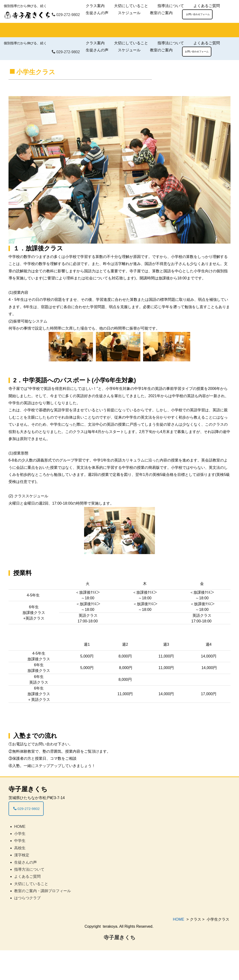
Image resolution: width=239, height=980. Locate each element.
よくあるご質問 (207, 6)
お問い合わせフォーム (197, 14)
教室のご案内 (161, 13)
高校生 (20, 878)
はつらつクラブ (27, 928)
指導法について (171, 6)
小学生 (20, 863)
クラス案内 (95, 6)
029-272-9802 (66, 15)
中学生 (20, 870)
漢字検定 (22, 885)
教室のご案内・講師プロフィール (43, 921)
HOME (20, 856)
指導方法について (29, 899)
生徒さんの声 (97, 13)
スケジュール (129, 13)
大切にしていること (131, 6)
